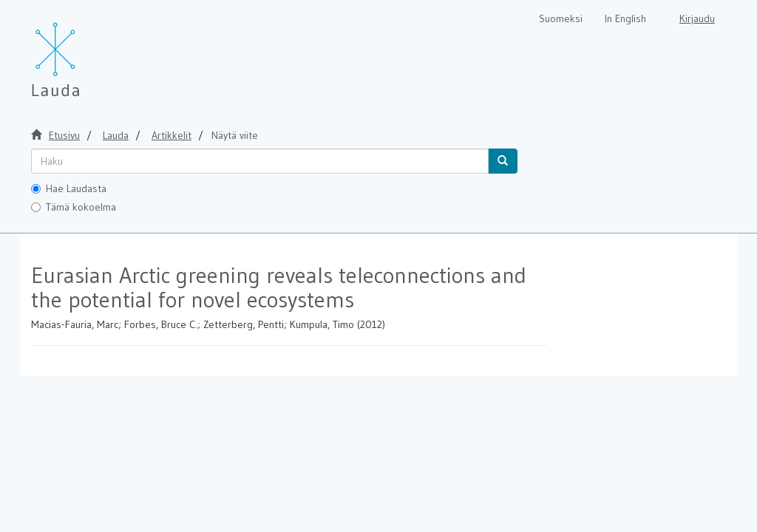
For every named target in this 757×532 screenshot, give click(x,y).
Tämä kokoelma (74, 207)
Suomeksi (561, 18)
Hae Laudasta (69, 188)
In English (625, 18)
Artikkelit (172, 135)
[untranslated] (260, 161)
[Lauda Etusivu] (86, 52)
